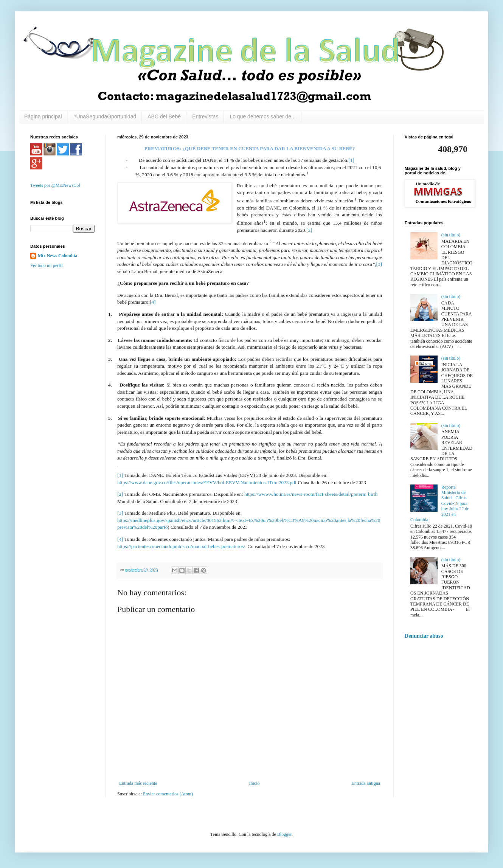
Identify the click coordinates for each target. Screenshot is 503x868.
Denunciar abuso (424, 636)
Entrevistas (205, 116)
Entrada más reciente (138, 783)
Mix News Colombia (57, 256)
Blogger (284, 834)
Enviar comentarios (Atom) (168, 794)
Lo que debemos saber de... (262, 116)
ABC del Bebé (164, 116)
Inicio (254, 783)
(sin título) (451, 235)
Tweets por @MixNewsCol (55, 185)
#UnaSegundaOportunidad (105, 116)
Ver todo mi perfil (47, 266)
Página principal (43, 116)
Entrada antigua (366, 783)
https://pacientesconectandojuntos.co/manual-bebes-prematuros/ (181, 546)
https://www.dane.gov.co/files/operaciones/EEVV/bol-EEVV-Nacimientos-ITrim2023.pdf (207, 482)
